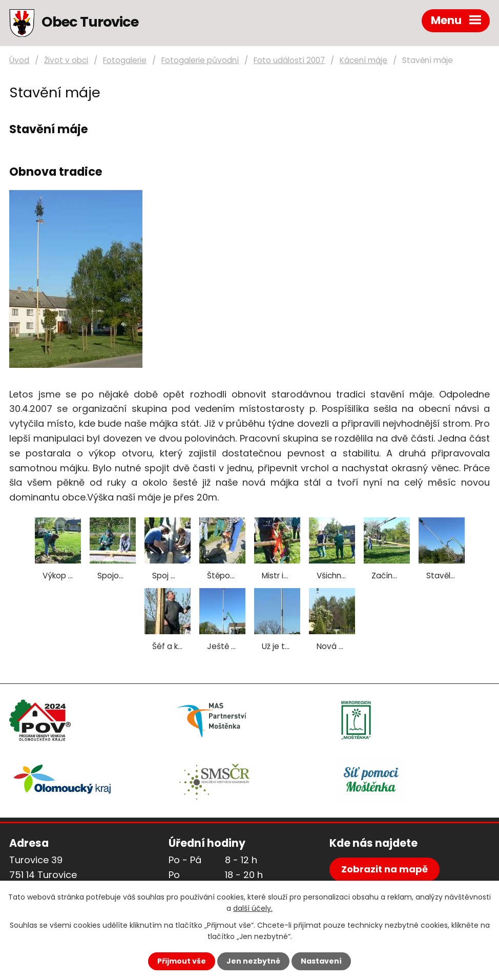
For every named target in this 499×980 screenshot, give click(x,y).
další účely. (253, 908)
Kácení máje (363, 60)
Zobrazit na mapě (384, 869)
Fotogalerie (125, 60)
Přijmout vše (182, 961)
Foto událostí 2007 (289, 60)
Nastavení (321, 961)
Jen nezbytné (253, 961)
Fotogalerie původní (200, 60)
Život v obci (66, 60)
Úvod (19, 60)
